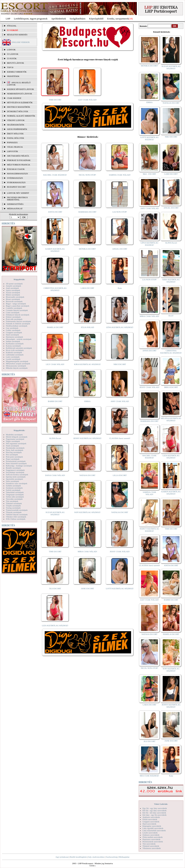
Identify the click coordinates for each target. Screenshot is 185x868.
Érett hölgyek (15, 134)
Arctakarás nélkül (18, 156)
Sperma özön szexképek (16, 477)
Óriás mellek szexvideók (153, 837)
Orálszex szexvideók (151, 835)
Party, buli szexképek (15, 450)
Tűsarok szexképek (14, 512)
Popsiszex (12, 142)
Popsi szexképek (13, 459)
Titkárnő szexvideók (151, 846)
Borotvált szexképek (14, 301)
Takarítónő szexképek (15, 492)
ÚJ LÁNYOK (13, 54)
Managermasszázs (17, 174)
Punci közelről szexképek (16, 463)
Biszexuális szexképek (15, 297)
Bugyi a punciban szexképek (18, 306)
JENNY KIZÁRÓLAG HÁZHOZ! (87, 438)
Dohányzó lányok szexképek (18, 315)
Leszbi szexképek (13, 359)
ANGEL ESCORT (120, 249)
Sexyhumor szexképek (15, 472)
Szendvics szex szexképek (17, 483)
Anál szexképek (12, 288)
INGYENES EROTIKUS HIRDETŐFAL (17, 199)
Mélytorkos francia (19, 165)
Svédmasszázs (15, 178)
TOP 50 (10, 67)
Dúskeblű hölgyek (18, 111)
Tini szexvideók (149, 844)
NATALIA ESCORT (120, 512)
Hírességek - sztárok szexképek (19, 339)
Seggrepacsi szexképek (15, 470)
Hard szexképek (12, 335)
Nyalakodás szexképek (15, 448)
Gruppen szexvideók (151, 822)
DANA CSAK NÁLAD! (55, 475)
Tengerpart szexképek (15, 494)
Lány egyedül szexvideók (153, 828)
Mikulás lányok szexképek (17, 368)
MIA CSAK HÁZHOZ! (149, 776)
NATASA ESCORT (87, 475)
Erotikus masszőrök (19, 107)
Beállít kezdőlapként (78, 857)
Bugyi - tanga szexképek (16, 304)
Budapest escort (16, 187)
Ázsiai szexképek (13, 292)
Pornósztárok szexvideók (153, 842)
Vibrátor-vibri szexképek (16, 517)
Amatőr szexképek (13, 286)
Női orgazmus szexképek (16, 443)
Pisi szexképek (12, 455)
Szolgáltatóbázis (77, 19)
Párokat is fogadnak (19, 160)
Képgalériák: (19, 279)
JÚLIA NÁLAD (87, 327)
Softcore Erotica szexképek (17, 475)
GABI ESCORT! (171, 174)
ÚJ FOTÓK (12, 58)
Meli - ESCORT (149, 174)
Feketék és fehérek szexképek (18, 324)
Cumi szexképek (13, 312)
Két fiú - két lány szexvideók (154, 813)
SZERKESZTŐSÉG (15, 204)
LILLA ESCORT (120, 475)
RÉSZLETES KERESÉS (17, 35)
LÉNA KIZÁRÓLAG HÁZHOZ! (120, 327)
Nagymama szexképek (15, 439)
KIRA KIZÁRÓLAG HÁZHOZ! (87, 364)
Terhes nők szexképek (15, 497)
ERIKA (88, 401)
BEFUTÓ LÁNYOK (16, 63)
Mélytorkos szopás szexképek (18, 364)
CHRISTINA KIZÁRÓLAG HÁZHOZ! (55, 289)
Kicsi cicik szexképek (15, 350)
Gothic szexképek (13, 330)
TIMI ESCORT (55, 100)
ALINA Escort (55, 438)
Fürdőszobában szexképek (17, 326)
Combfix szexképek (14, 308)
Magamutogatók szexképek (17, 361)
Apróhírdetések (59, 19)
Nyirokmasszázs (16, 182)
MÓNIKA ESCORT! (87, 249)
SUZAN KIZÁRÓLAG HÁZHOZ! (55, 513)
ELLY (171, 316)
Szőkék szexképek (13, 486)
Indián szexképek (13, 341)
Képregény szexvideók (152, 826)
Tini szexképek (12, 501)
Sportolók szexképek (14, 479)
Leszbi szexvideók (150, 833)
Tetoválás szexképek (14, 499)
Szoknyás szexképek (14, 488)
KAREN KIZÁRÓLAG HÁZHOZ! (55, 250)
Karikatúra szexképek (15, 344)
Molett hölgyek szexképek (17, 437)
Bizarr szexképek (13, 299)
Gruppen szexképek (14, 332)
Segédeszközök (16, 125)
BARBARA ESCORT (87, 212)
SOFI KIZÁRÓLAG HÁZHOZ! (87, 512)
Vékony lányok (16, 120)
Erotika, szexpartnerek (118, 19)
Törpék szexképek (13, 506)
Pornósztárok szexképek (16, 461)
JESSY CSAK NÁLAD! (120, 551)
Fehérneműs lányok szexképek (18, 321)
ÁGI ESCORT (55, 588)
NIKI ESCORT (120, 364)
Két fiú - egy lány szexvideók (155, 810)
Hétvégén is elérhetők (20, 102)
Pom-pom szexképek (14, 457)
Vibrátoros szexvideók (152, 848)
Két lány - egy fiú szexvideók (155, 815)
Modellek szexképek (14, 435)
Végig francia (15, 147)
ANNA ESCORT (149, 351)
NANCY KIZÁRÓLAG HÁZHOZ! (150, 530)
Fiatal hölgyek (16, 138)
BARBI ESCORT (55, 401)
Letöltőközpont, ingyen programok (31, 19)
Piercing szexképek (14, 452)
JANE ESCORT (87, 588)
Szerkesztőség (112, 857)
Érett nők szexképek (14, 319)
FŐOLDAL (12, 26)
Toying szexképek (13, 508)
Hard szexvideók (149, 824)
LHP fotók (13, 151)
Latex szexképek (13, 357)
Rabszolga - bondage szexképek (19, 466)
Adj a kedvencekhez (96, 857)
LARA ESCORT (88, 288)
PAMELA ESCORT (55, 327)
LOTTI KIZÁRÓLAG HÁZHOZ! (120, 588)
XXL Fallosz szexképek (16, 519)
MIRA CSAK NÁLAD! (87, 551)
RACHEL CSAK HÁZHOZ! (55, 175)
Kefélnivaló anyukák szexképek (19, 348)
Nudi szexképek (12, 446)
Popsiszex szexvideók (151, 839)
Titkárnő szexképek (14, 503)
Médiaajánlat (124, 857)
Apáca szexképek (13, 290)
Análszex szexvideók (151, 817)
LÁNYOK (11, 50)
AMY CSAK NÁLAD (120, 401)
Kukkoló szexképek (14, 352)
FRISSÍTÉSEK (13, 76)
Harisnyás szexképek (14, 337)
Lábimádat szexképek (15, 355)
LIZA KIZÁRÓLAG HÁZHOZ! (55, 625)
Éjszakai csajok (16, 169)
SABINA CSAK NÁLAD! (120, 175)
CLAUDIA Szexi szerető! (120, 438)
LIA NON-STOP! (120, 212)
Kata (120, 288)
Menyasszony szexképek (16, 366)
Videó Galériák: (161, 804)
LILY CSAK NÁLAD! (87, 100)
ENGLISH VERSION (21, 42)
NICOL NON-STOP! (88, 175)
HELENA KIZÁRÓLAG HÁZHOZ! (171, 419)
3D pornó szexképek (14, 284)
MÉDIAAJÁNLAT (15, 208)
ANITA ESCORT (55, 212)
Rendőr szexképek (13, 468)
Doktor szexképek (13, 317)
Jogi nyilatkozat (62, 857)
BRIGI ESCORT (171, 387)
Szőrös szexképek (13, 490)
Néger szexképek (13, 441)
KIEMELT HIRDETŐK (17, 72)
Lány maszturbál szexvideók (154, 830)
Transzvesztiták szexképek (17, 510)
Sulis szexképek (12, 481)
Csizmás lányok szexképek (17, 310)
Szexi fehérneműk (17, 129)
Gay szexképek (12, 328)
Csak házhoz (14, 98)
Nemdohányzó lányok (20, 94)
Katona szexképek (13, 346)
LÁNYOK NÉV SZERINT (18, 193)
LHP (8, 19)
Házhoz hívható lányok (20, 89)
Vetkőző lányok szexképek (17, 514)
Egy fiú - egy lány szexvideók (155, 808)
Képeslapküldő (96, 19)
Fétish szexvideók (150, 819)
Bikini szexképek (13, 295)
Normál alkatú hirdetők (21, 116)
